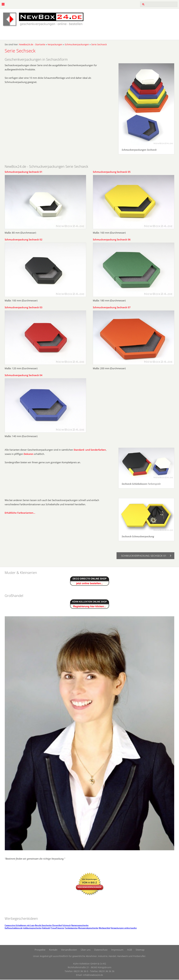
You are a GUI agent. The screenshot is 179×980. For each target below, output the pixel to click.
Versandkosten (69, 950)
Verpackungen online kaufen (124, 928)
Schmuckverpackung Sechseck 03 (24, 307)
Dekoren (29, 454)
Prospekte (40, 950)
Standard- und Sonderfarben (90, 450)
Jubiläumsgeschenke (32, 928)
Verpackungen (55, 45)
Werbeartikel (105, 928)
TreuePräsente (57, 928)
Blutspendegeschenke (88, 928)
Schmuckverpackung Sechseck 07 (112, 307)
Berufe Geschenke (43, 925)
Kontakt (53, 950)
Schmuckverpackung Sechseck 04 (24, 375)
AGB (130, 950)
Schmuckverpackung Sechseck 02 (24, 239)
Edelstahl (46, 928)
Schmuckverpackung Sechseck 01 (24, 172)
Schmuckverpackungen (77, 45)
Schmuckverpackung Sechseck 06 (112, 239)
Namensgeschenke (80, 925)
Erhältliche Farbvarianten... (20, 513)
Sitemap (140, 950)
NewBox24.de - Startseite (32, 45)
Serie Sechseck (99, 45)
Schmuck (67, 925)
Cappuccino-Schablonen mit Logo (20, 925)
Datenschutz (101, 950)
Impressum (117, 950)
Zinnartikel (57, 925)
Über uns (86, 950)
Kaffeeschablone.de (14, 928)
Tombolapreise (71, 928)
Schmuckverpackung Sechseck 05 (112, 172)
